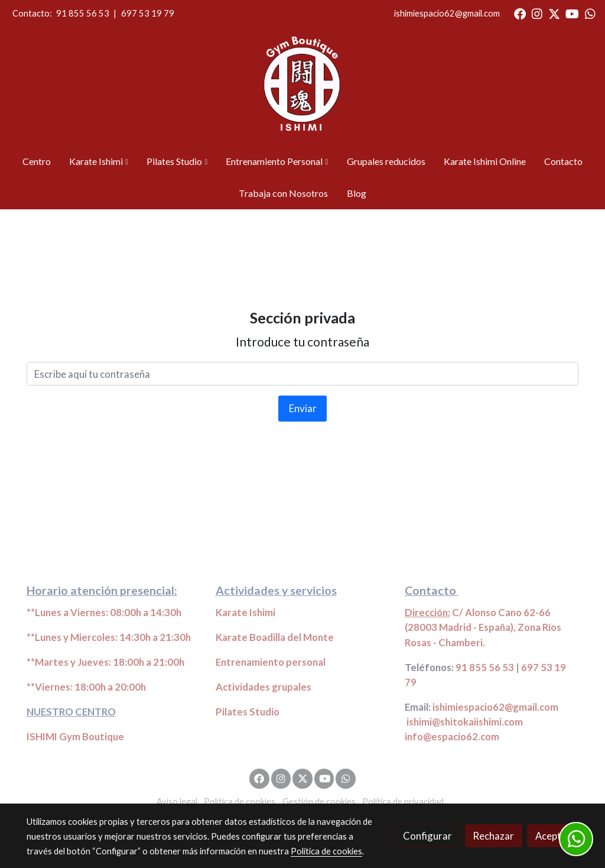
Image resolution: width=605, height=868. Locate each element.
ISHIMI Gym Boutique (75, 736)
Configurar (427, 836)
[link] (302, 86)
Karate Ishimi (245, 612)
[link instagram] (537, 13)
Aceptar (553, 836)
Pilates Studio (248, 712)
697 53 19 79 (148, 13)
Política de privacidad (403, 801)
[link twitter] (554, 13)
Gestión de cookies (319, 801)
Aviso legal (177, 801)
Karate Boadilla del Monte (275, 637)
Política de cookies (240, 801)
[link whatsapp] (590, 13)
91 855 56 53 (83, 13)
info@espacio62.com (452, 736)
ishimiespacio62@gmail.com (447, 13)
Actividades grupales (264, 687)
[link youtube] (572, 13)
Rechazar (493, 836)
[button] (99, 161)
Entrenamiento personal (271, 662)
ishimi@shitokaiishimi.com (465, 722)
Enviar (303, 408)
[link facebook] (520, 13)
